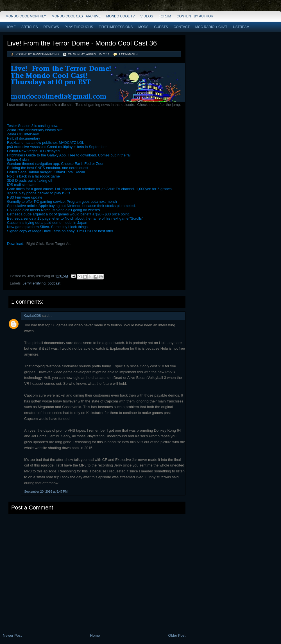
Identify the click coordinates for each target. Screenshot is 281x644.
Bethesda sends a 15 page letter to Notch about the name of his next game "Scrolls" (75, 218)
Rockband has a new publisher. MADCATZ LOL (46, 143)
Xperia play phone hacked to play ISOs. (39, 193)
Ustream (241, 27)
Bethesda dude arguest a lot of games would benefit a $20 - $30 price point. (68, 214)
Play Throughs (79, 27)
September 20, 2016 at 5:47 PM (46, 491)
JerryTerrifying (34, 283)
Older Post (177, 635)
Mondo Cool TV (120, 16)
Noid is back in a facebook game (33, 176)
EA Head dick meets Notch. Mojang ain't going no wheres (54, 210)
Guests (161, 27)
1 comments (128, 54)
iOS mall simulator (22, 185)
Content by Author (195, 16)
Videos (147, 16)
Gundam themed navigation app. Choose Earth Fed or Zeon (56, 164)
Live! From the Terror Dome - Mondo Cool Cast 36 (82, 43)
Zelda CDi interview (23, 134)
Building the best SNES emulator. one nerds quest (48, 168)
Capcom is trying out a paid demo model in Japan (47, 223)
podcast (54, 283)
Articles (30, 27)
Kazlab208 (32, 316)
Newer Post (12, 635)
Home (11, 27)
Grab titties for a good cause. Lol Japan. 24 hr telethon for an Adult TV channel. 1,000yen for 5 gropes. (90, 189)
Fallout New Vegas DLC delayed (33, 151)
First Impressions (116, 27)
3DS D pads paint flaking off (30, 180)
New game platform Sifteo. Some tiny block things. (48, 227)
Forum (165, 16)
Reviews (51, 27)
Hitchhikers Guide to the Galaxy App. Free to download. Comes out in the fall (69, 155)
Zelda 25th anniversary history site (35, 130)
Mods (143, 27)
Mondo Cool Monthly (26, 16)
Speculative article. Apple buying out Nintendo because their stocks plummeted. (71, 206)
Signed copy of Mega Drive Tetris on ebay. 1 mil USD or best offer (60, 231)
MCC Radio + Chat (211, 27)
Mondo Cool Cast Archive (76, 16)
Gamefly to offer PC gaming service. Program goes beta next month (62, 202)
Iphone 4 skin (18, 159)
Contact (182, 27)
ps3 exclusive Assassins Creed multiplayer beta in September (57, 147)
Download (15, 244)
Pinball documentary (24, 138)
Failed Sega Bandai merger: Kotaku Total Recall (46, 172)
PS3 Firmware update (25, 197)
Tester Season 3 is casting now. (33, 126)
